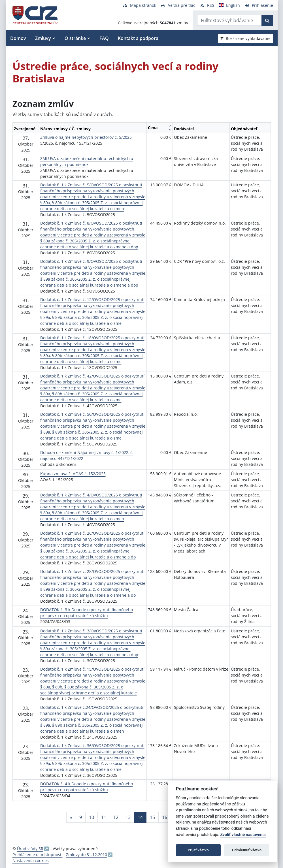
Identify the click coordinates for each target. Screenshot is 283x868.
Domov (18, 38)
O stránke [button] (75, 38)
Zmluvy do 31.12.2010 (87, 855)
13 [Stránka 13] (128, 817)
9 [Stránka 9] (81, 817)
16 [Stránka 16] (165, 817)
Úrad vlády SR (30, 849)
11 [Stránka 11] (104, 817)
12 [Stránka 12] (116, 817)
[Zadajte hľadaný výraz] (229, 20)
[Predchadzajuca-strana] (71, 817)
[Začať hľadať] (267, 20)
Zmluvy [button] (43, 38)
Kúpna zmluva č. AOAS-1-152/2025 (73, 474)
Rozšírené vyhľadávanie (245, 38)
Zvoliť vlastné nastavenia (243, 835)
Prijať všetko (198, 850)
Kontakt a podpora (138, 38)
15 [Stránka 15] (152, 817)
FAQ (104, 38)
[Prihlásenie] (259, 5)
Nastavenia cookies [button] (31, 860)
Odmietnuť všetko (247, 850)
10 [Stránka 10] (92, 817)
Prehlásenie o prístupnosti (38, 855)
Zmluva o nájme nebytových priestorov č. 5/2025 (86, 137)
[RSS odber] (207, 5)
